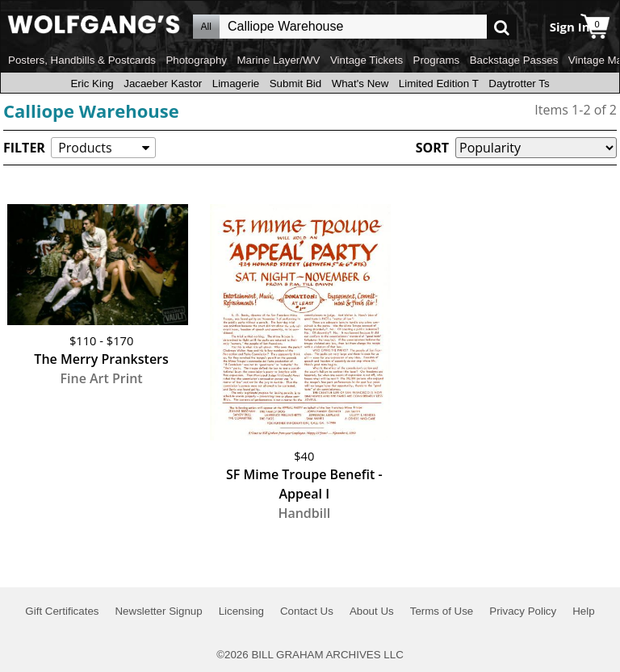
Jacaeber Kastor (163, 83)
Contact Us (307, 611)
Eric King (92, 83)
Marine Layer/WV (278, 60)
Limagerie (236, 83)
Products (85, 148)
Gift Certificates (62, 611)
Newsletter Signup (158, 611)
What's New (360, 83)
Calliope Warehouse (91, 111)
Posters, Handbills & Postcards (82, 60)
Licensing (241, 611)
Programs (437, 60)
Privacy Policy (523, 611)
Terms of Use (442, 611)
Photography (196, 60)
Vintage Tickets (367, 60)
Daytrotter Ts (519, 83)
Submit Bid (295, 83)
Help (583, 611)
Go (502, 27)
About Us (372, 611)
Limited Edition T (439, 83)
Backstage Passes (514, 60)
